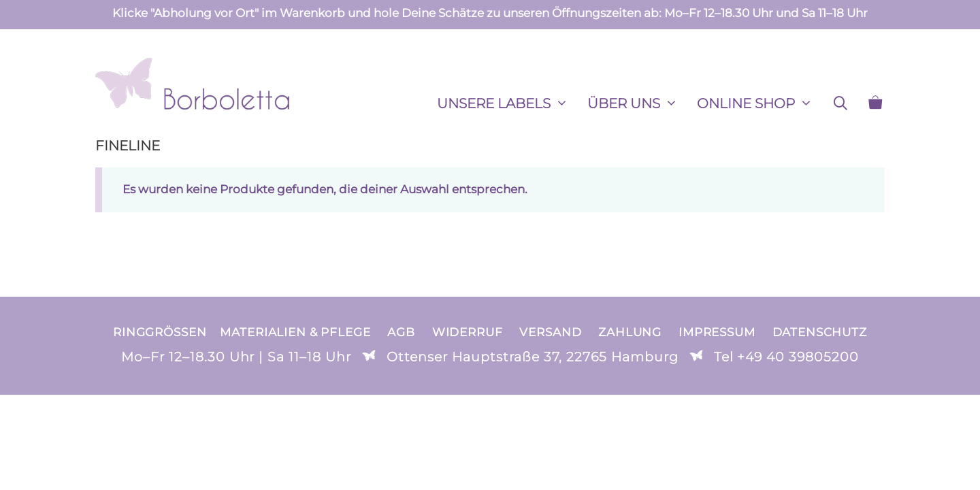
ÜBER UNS (637, 103)
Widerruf (468, 332)
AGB (401, 332)
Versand (550, 332)
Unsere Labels (507, 103)
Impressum (717, 332)
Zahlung (630, 332)
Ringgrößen (160, 332)
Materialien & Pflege (295, 332)
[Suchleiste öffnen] (840, 103)
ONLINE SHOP (759, 103)
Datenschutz (820, 332)
